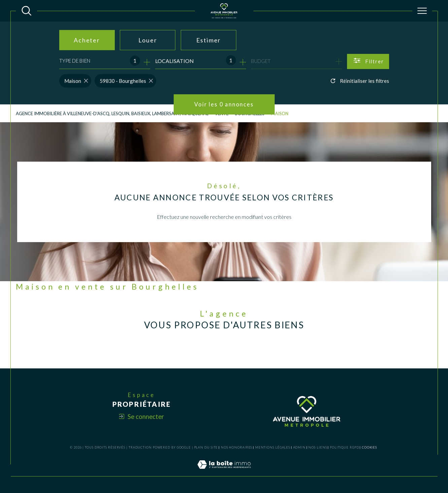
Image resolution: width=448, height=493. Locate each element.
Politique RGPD (344, 447)
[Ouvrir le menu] (422, 11)
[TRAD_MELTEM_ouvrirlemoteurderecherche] (26, 11)
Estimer (209, 40)
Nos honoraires (237, 447)
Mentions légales (273, 447)
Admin (300, 447)
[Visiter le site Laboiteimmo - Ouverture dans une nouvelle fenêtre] (224, 472)
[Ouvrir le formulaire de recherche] (368, 61)
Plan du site (206, 447)
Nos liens (318, 447)
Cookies (369, 448)
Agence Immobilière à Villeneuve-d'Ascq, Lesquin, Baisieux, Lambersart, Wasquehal (112, 113)
